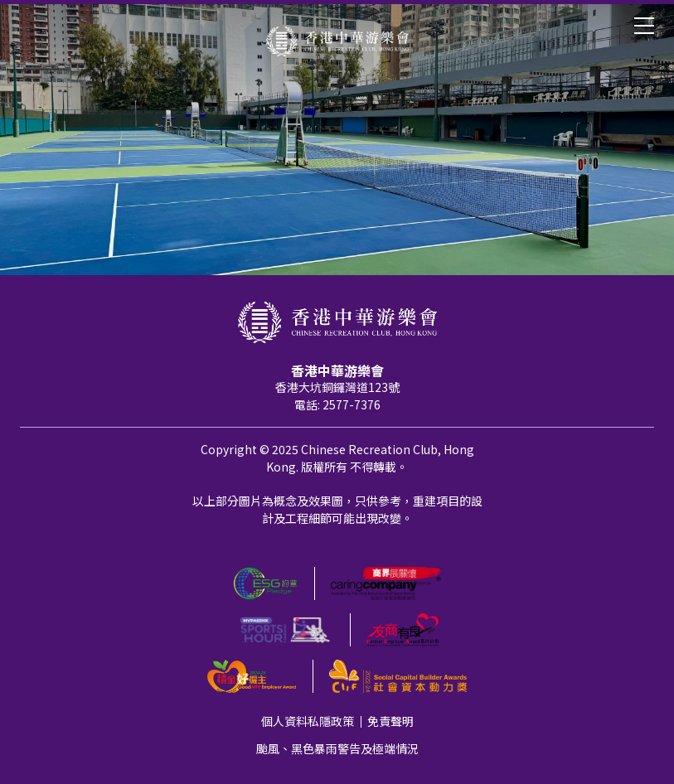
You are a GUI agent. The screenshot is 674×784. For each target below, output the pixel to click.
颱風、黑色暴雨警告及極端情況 (337, 748)
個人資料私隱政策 (308, 721)
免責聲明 (390, 721)
